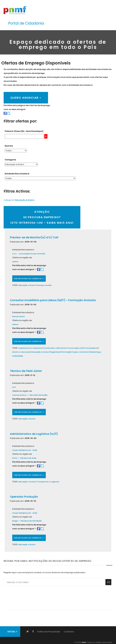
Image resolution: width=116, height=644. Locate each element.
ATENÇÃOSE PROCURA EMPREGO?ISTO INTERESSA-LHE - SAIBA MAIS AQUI (42, 217)
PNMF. (84, 642)
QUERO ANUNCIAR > (26, 98)
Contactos (69, 632)
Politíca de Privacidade (49, 632)
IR (46, 136)
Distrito (9, 146)
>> (37, 395)
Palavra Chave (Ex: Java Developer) (24, 131)
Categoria (10, 160)
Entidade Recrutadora (17, 174)
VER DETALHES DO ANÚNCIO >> (29, 279)
